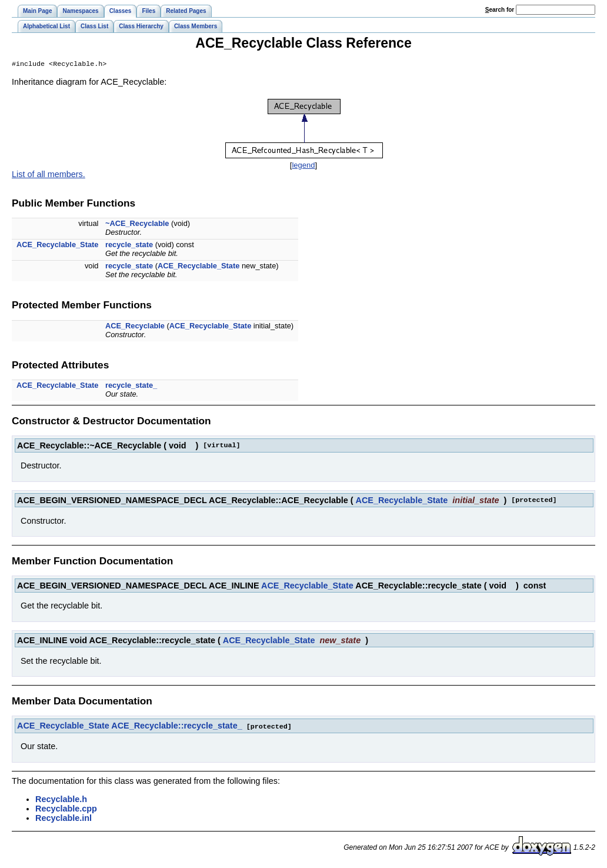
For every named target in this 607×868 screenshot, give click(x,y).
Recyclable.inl (64, 819)
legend (303, 166)
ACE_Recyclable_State (57, 246)
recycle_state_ (131, 386)
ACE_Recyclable (135, 327)
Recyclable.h (61, 800)
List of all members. (49, 175)
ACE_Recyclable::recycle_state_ (176, 727)
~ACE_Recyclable (137, 225)
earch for (500, 10)
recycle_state (129, 246)
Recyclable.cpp (66, 809)
